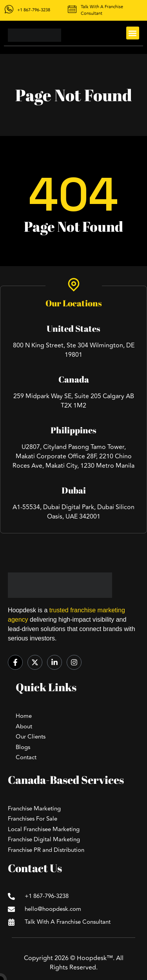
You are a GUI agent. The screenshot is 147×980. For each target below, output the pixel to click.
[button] (133, 33)
